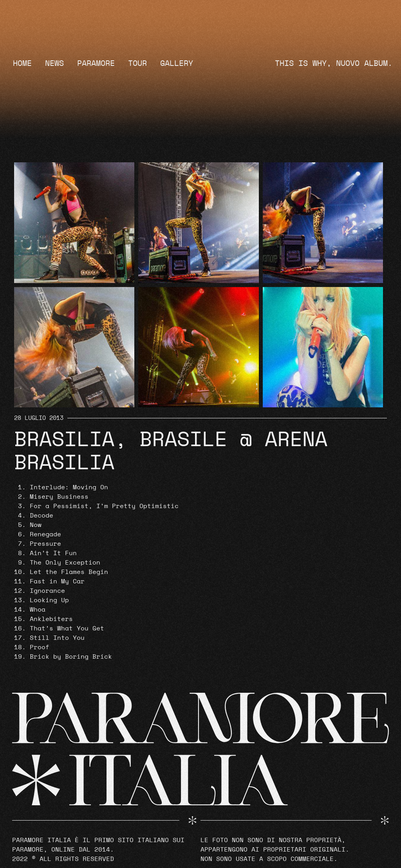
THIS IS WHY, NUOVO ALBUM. (334, 64)
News (54, 64)
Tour (137, 64)
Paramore (96, 64)
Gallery (177, 64)
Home (22, 64)
